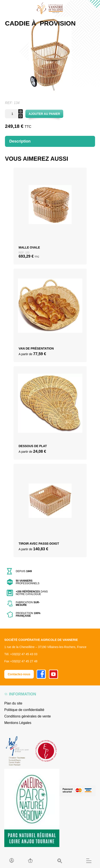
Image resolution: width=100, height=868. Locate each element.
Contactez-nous (19, 674)
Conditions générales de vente (28, 716)
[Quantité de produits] (14, 114)
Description (20, 141)
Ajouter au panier (44, 114)
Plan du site (13, 703)
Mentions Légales (18, 723)
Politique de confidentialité (24, 710)
